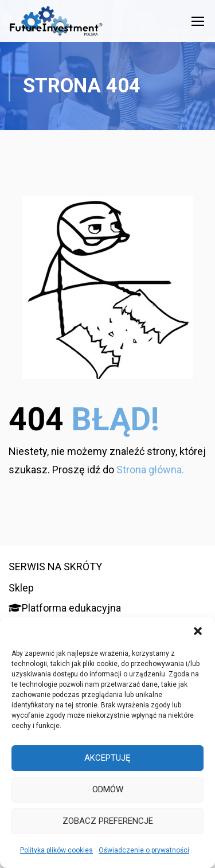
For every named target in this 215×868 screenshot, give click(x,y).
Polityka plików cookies (56, 850)
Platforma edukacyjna (65, 608)
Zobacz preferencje (108, 821)
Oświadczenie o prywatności (144, 850)
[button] (198, 631)
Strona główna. (150, 470)
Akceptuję (107, 758)
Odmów (108, 789)
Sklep (21, 588)
